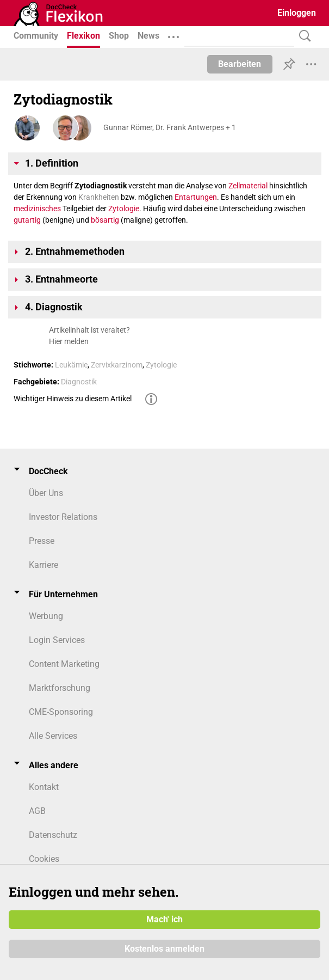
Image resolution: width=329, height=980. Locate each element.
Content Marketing (64, 664)
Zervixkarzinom (117, 365)
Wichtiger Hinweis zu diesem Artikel (73, 399)
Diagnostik (79, 382)
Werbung (46, 616)
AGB (37, 811)
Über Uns (46, 493)
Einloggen (297, 13)
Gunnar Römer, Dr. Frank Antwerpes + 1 (170, 127)
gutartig (27, 220)
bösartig (105, 220)
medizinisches (37, 209)
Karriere (44, 565)
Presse (42, 541)
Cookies (44, 859)
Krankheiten (99, 197)
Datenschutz (53, 835)
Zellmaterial (248, 186)
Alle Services (53, 736)
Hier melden (69, 341)
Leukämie (71, 365)
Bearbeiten (240, 64)
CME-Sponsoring (61, 712)
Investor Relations (63, 517)
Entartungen (196, 197)
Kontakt (44, 787)
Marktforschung (60, 688)
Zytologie (124, 209)
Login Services (57, 640)
